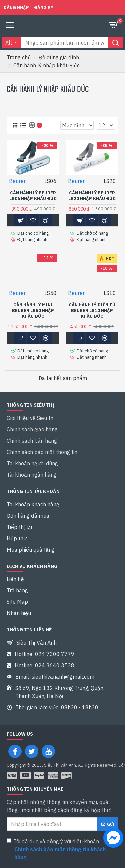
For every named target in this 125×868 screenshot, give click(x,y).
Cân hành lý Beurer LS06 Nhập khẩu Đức (33, 196)
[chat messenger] (112, 839)
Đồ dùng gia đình (59, 57)
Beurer (17, 181)
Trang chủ (19, 57)
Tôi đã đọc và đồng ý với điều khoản (62, 850)
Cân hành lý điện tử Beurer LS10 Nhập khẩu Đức (92, 311)
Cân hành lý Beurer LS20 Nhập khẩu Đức (92, 196)
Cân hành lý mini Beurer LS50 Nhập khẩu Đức (33, 311)
